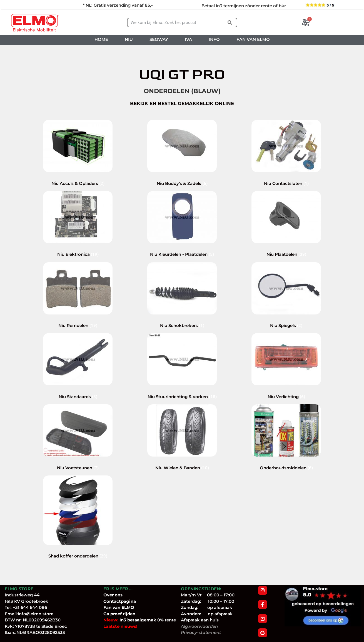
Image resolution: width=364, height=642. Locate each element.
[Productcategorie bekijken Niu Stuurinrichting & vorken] (182, 391)
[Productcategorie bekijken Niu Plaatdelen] (286, 248)
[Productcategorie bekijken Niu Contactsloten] (286, 177)
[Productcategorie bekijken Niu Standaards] (78, 391)
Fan (107, 607)
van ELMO (123, 607)
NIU (129, 39)
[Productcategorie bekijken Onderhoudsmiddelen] (286, 462)
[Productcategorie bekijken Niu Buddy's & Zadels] (182, 177)
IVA (188, 39)
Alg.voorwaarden (199, 626)
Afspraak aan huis (200, 620)
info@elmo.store (36, 614)
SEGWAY (159, 39)
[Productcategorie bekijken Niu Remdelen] (78, 320)
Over (109, 595)
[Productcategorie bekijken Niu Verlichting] (286, 391)
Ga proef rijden (119, 614)
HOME (101, 39)
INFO (214, 39)
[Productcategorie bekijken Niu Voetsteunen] (78, 462)
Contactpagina (120, 601)
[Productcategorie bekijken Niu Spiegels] (286, 320)
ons (119, 595)
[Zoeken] (230, 23)
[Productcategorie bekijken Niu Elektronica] (78, 248)
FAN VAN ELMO (253, 39)
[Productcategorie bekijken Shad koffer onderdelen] (78, 550)
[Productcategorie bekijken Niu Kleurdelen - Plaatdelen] (182, 248)
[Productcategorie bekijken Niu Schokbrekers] (182, 320)
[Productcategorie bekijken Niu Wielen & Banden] (182, 462)
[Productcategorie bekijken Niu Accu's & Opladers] (78, 177)
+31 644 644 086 (30, 607)
